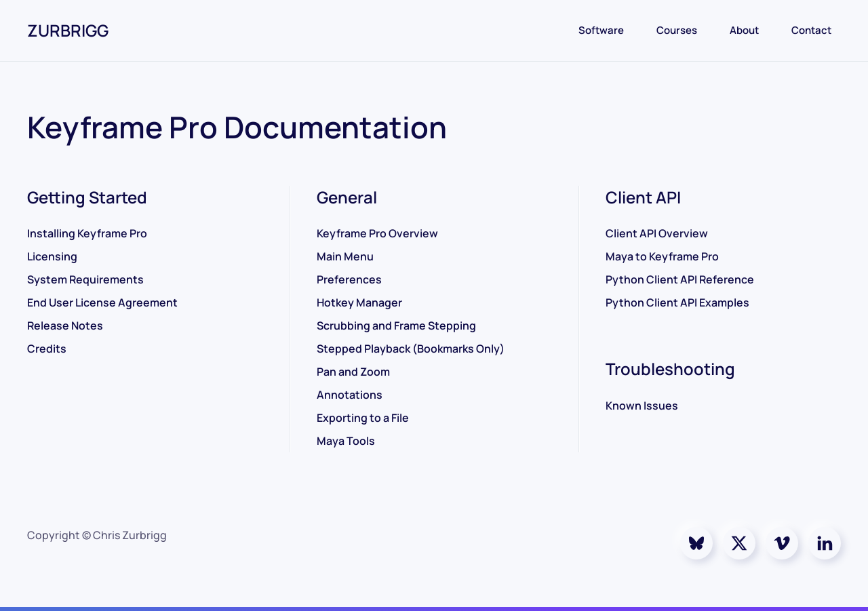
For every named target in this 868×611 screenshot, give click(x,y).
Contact (811, 30)
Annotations (350, 395)
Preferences (349, 279)
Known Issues (642, 406)
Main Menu (345, 256)
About (744, 30)
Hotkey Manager (359, 302)
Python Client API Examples (677, 302)
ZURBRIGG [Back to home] (68, 30)
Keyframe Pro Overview (377, 233)
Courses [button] (677, 30)
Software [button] (601, 30)
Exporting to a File (363, 418)
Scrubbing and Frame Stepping (396, 326)
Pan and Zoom (353, 372)
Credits (47, 349)
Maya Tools (346, 441)
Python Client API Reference (680, 279)
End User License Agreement (102, 302)
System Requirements (85, 279)
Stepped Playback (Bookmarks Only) (411, 349)
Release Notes (65, 326)
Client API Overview (657, 233)
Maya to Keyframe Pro (662, 256)
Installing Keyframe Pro (87, 233)
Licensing (52, 256)
